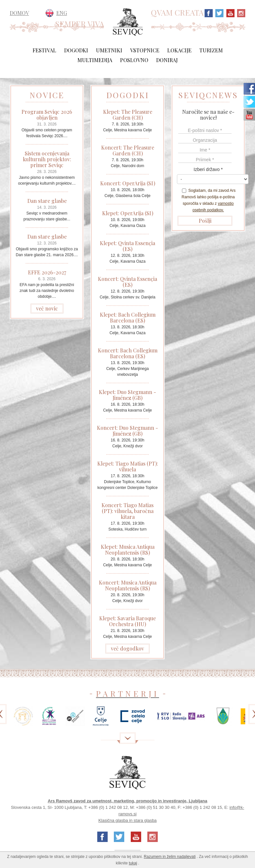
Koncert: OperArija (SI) (128, 183)
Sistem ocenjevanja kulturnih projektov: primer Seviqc (47, 159)
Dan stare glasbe (47, 201)
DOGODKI (128, 95)
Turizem (211, 50)
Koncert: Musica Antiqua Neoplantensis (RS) (128, 585)
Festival (44, 50)
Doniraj (167, 60)
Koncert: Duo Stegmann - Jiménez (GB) (127, 431)
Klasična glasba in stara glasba (127, 820)
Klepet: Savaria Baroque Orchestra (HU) (127, 621)
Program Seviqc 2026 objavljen (47, 115)
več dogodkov (127, 648)
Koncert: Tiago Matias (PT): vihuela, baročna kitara (127, 511)
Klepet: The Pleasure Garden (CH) (128, 115)
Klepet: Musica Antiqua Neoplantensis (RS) (128, 550)
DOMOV (19, 13)
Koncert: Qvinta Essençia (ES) (127, 282)
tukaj (133, 863)
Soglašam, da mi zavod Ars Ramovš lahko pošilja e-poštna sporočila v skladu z (208, 200)
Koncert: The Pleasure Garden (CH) (128, 150)
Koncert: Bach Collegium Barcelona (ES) (128, 353)
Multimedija (95, 60)
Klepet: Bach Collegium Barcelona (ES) (128, 317)
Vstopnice (145, 50)
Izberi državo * (208, 169)
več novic (47, 308)
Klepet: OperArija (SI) (128, 213)
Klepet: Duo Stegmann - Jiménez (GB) (127, 395)
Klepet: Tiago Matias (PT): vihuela (128, 466)
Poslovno (134, 60)
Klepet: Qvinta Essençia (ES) (127, 246)
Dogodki (76, 50)
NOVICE (47, 95)
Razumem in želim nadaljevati (170, 857)
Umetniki (109, 50)
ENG (62, 13)
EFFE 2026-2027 (47, 272)
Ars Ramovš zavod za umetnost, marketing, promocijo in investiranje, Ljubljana (128, 801)
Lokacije (179, 50)
